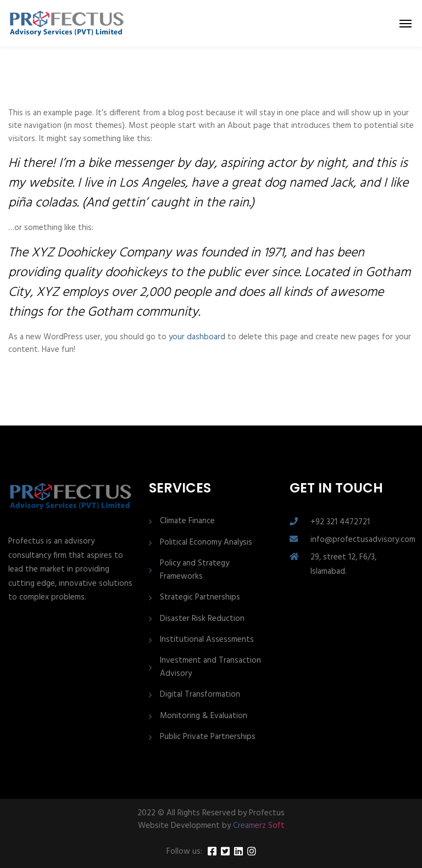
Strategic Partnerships (200, 598)
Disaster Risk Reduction (202, 619)
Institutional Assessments (207, 640)
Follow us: (184, 852)
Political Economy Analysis (206, 543)
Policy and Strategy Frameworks (195, 570)
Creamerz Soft (259, 826)
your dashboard (197, 337)
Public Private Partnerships (208, 737)
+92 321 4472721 (340, 522)
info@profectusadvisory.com (363, 540)
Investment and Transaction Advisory (210, 667)
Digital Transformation (200, 695)
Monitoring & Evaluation (204, 716)
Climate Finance (187, 521)
